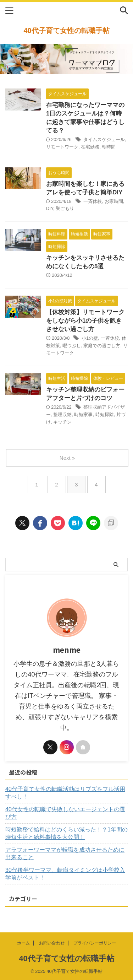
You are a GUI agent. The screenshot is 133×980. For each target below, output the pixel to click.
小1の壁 (90, 338)
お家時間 (114, 201)
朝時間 (109, 147)
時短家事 (83, 414)
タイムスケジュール (104, 139)
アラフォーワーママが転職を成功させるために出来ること (65, 854)
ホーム (23, 943)
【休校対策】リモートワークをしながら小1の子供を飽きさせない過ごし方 (85, 321)
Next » (67, 458)
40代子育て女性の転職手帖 (66, 31)
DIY (50, 208)
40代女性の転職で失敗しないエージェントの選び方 (65, 813)
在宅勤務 (90, 147)
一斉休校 (93, 201)
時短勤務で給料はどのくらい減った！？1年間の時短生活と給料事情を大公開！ (66, 833)
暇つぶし (72, 346)
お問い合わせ (52, 943)
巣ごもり (65, 208)
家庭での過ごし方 (102, 346)
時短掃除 (105, 414)
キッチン (62, 422)
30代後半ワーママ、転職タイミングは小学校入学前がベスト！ (65, 874)
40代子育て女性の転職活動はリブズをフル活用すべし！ (65, 793)
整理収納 (62, 414)
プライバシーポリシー (95, 943)
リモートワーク (62, 147)
